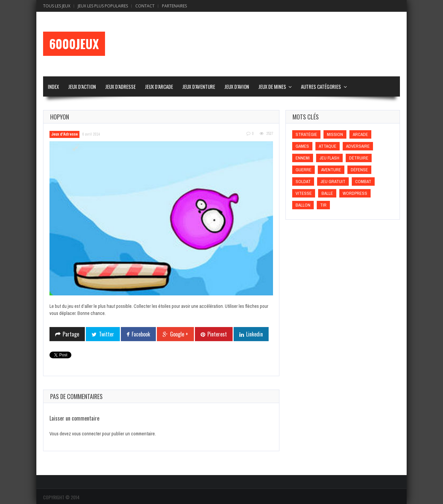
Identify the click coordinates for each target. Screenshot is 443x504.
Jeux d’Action (82, 86)
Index (53, 86)
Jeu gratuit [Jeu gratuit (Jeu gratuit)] (333, 182)
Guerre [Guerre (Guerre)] (303, 170)
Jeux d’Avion (237, 86)
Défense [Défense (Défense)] (359, 170)
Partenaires (174, 6)
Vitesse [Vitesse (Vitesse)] (304, 193)
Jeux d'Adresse (64, 134)
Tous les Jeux (57, 6)
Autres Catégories (321, 86)
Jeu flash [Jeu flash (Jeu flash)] (329, 158)
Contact (145, 6)
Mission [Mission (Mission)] (335, 134)
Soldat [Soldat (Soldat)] (303, 182)
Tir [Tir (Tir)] (323, 205)
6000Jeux (74, 44)
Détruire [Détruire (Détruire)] (359, 158)
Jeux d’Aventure (199, 86)
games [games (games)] (302, 146)
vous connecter (87, 434)
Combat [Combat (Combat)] (363, 182)
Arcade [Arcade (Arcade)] (360, 134)
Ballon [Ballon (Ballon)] (303, 205)
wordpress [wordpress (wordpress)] (355, 193)
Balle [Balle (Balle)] (327, 193)
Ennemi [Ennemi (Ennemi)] (303, 158)
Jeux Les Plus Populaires (103, 6)
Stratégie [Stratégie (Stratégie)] (306, 134)
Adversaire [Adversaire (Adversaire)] (358, 146)
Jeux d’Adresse (120, 86)
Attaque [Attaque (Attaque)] (328, 146)
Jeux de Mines (272, 86)
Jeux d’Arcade (159, 86)
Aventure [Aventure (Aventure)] (331, 170)
